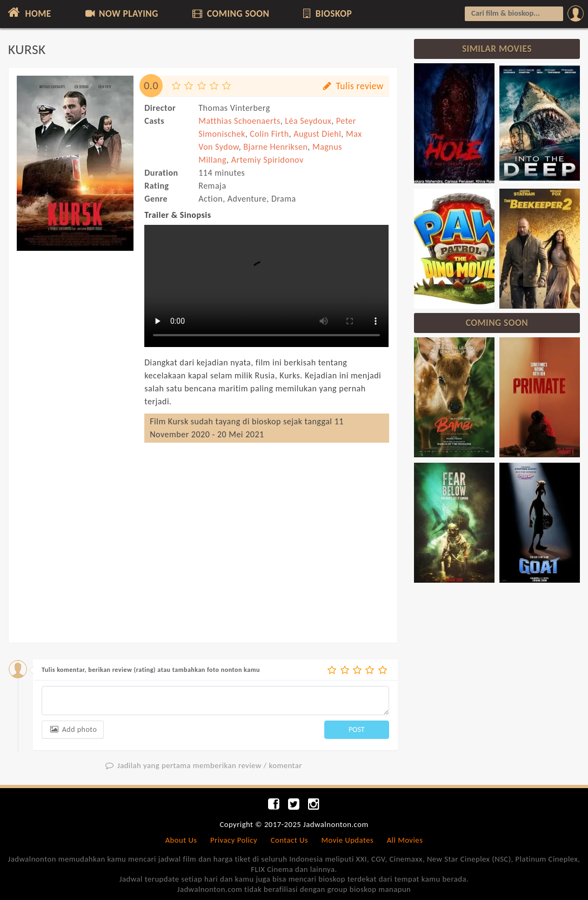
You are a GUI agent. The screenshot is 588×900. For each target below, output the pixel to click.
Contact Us (289, 840)
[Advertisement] (75, 431)
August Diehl (317, 134)
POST (357, 729)
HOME (28, 12)
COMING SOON (230, 14)
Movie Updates (347, 840)
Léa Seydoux (308, 121)
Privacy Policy (234, 840)
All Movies (405, 840)
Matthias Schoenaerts (239, 121)
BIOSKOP (327, 14)
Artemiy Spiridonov (268, 160)
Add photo (73, 729)
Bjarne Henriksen (275, 147)
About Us (181, 840)
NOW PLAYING (121, 14)
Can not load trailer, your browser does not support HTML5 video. (266, 286)
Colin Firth (269, 134)
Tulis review (353, 86)
